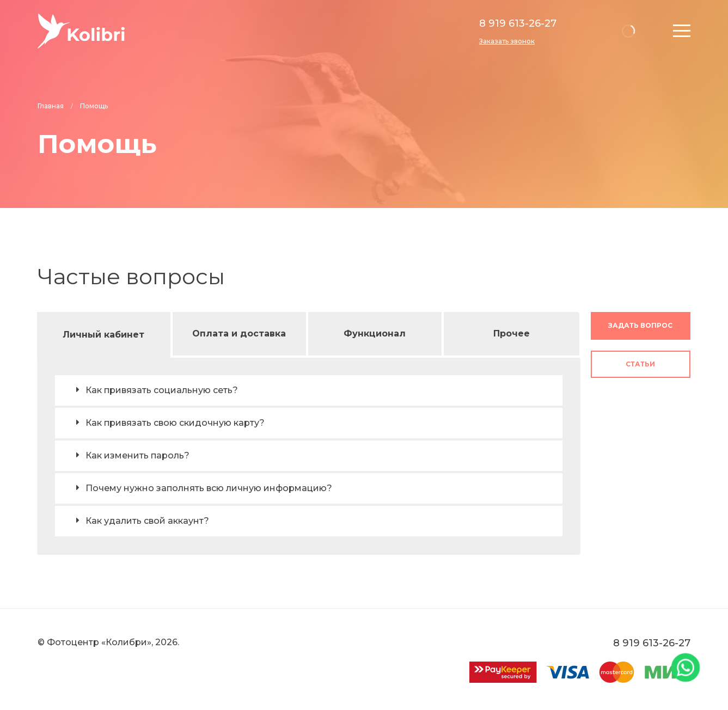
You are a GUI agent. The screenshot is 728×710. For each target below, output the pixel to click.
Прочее (512, 333)
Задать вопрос (640, 325)
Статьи (640, 364)
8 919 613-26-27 (518, 23)
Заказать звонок (507, 41)
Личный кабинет (103, 335)
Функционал (375, 333)
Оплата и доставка (239, 333)
